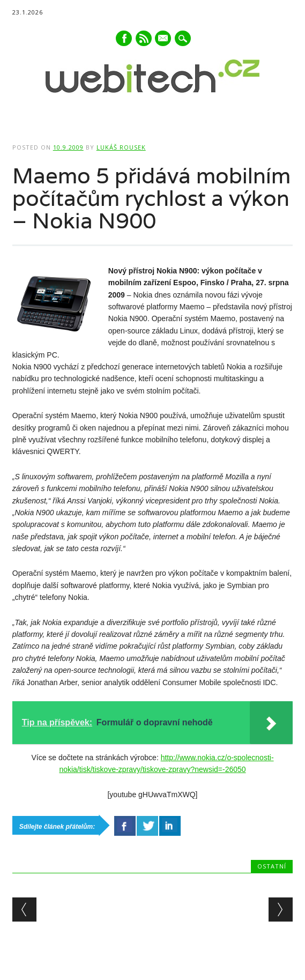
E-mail (164, 39)
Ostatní (272, 866)
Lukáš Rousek (121, 147)
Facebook (124, 38)
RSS (144, 38)
